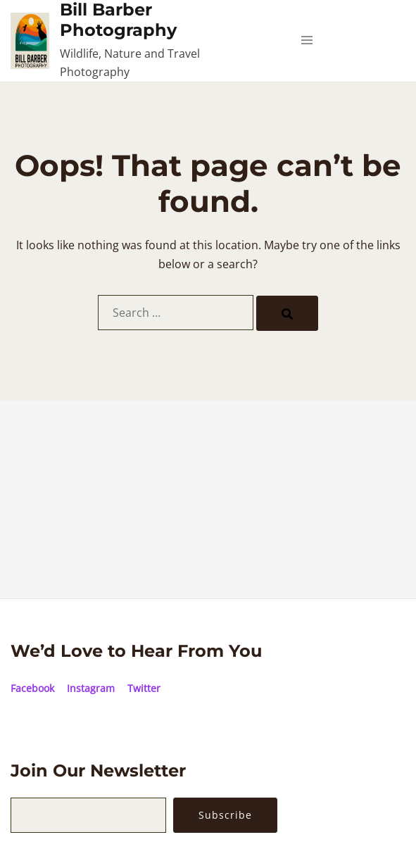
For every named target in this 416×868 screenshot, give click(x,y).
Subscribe (225, 815)
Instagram (91, 688)
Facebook (32, 688)
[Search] (287, 313)
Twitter (144, 688)
